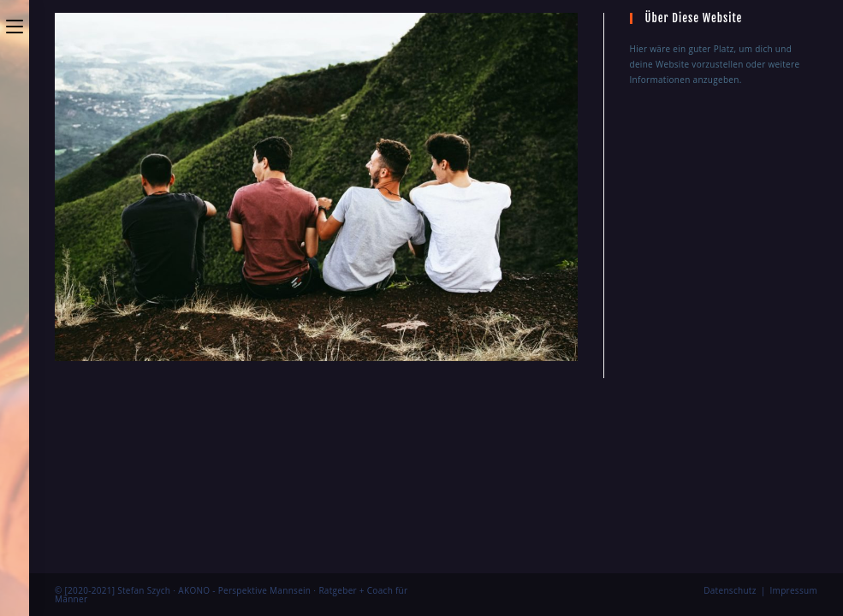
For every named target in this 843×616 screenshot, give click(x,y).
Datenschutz (730, 404)
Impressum (794, 404)
